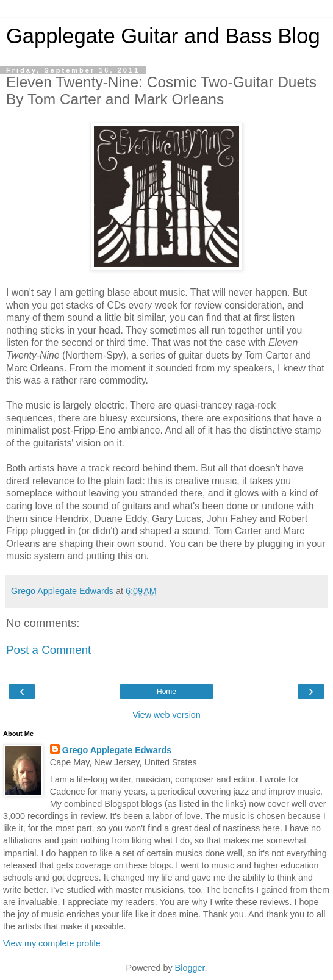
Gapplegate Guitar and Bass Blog (163, 36)
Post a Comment (48, 650)
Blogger (190, 968)
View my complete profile (52, 943)
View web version (167, 715)
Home (167, 692)
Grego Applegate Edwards (117, 750)
